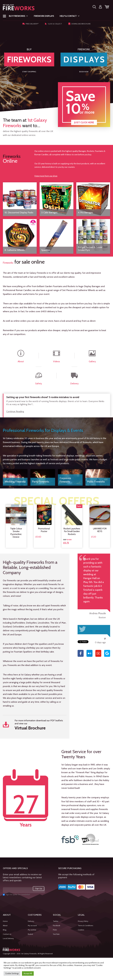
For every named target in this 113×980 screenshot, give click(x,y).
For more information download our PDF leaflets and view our (35, 725)
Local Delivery (8, 938)
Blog (5, 930)
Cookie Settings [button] (12, 973)
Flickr (55, 930)
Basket (30, 934)
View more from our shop (46, 176)
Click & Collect (53, 24)
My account (32, 925)
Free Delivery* (30, 24)
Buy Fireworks (18, 16)
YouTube (56, 934)
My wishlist (32, 930)
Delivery (31, 921)
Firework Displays (44, 16)
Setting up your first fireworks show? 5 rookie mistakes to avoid (43, 397)
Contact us (7, 934)
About (5, 925)
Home (5, 921)
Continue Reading (15, 411)
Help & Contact (70, 16)
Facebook (57, 925)
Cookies (81, 930)
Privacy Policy (83, 921)
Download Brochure (79, 24)
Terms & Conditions (85, 925)
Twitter (56, 921)
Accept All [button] (28, 973)
